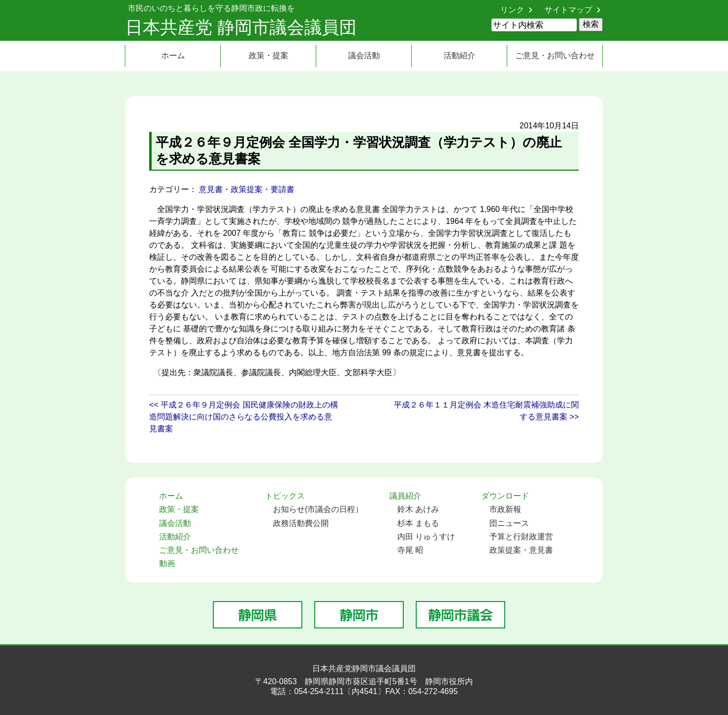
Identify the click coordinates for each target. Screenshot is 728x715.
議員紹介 (405, 496)
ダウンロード (505, 496)
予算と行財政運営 (521, 537)
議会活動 (364, 55)
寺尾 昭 (410, 550)
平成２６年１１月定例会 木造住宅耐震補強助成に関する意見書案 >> (486, 411)
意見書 (211, 189)
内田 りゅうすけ (426, 537)
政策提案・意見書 (521, 550)
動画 (167, 563)
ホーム (173, 55)
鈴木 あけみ (418, 509)
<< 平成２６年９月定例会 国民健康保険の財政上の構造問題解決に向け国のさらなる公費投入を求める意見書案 (244, 417)
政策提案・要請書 (263, 189)
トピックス (285, 496)
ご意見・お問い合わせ (555, 55)
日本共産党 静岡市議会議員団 (241, 27)
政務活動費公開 (301, 523)
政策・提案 (269, 55)
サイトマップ (568, 10)
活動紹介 (459, 55)
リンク (512, 10)
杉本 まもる (418, 523)
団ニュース (509, 523)
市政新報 (505, 509)
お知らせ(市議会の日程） (318, 509)
